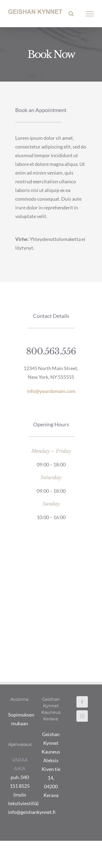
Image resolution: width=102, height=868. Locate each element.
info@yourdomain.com (51, 391)
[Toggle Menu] (90, 14)
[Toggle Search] (71, 14)
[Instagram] (82, 716)
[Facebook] (82, 702)
